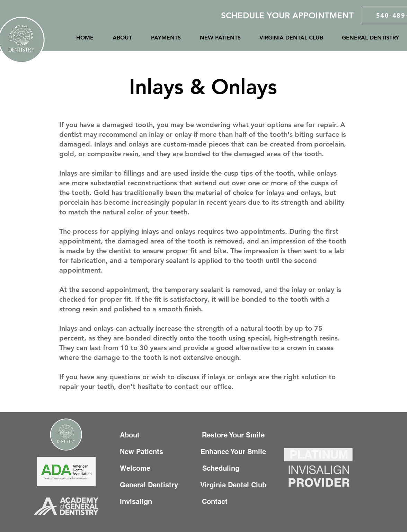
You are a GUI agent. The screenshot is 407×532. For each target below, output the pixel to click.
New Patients (145, 452)
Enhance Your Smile (234, 452)
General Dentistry (151, 485)
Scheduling (225, 468)
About (132, 435)
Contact (202, 502)
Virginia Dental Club (233, 485)
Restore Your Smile (235, 435)
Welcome (136, 468)
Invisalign (142, 502)
